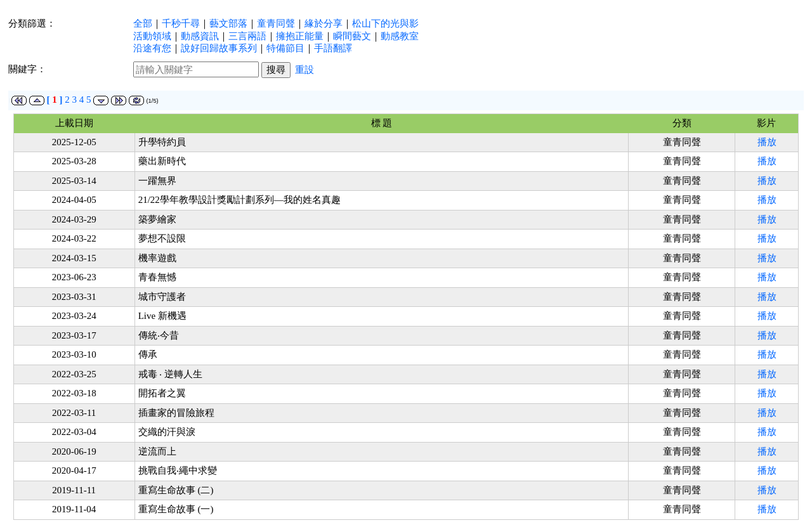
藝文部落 (228, 23)
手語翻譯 (333, 48)
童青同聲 (276, 23)
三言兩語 (247, 36)
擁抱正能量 (300, 36)
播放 (767, 142)
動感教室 (400, 36)
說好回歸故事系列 (219, 48)
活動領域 (152, 36)
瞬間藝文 (352, 36)
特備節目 (285, 48)
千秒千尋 (181, 23)
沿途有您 (152, 48)
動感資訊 (200, 36)
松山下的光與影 (385, 23)
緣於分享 (324, 23)
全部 (143, 23)
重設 (304, 70)
